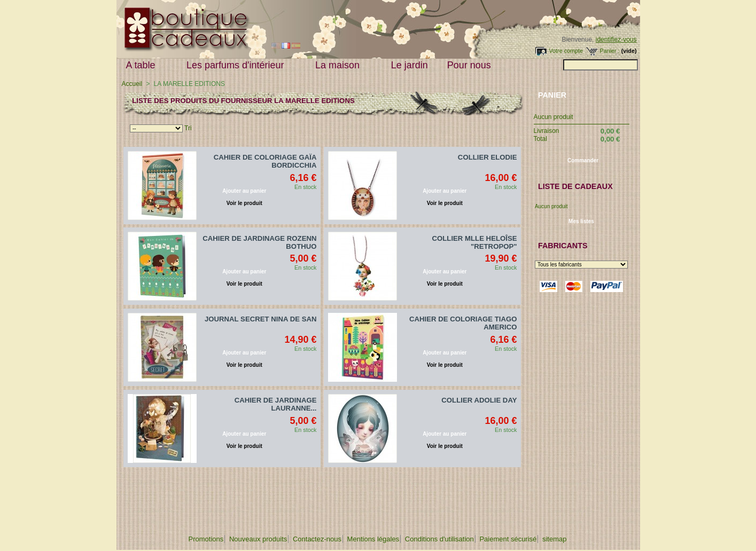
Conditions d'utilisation (439, 539)
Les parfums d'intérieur (238, 65)
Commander (583, 160)
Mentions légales (373, 539)
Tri (188, 128)
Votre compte (566, 51)
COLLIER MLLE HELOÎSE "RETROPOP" (475, 242)
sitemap (555, 539)
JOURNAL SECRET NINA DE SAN (261, 319)
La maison (340, 65)
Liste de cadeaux (575, 186)
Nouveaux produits (258, 539)
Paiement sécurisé (508, 539)
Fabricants (563, 246)
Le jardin (410, 65)
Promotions (206, 539)
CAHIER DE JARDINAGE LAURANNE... (276, 404)
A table (143, 65)
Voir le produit (244, 203)
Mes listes (581, 221)
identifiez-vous (616, 40)
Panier (552, 95)
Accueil (132, 84)
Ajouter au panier (244, 191)
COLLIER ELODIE (488, 157)
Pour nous (471, 65)
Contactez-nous (317, 539)
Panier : (609, 51)
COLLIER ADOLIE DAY (479, 400)
